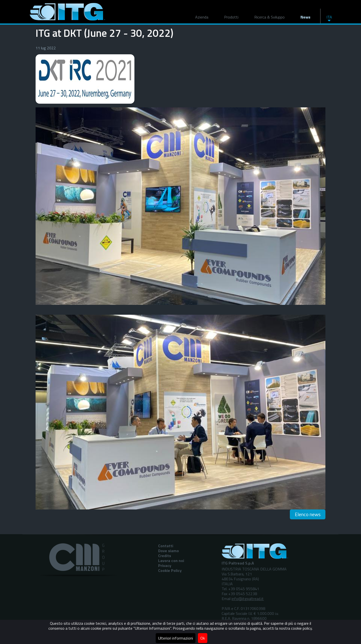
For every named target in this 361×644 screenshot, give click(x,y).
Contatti (166, 546)
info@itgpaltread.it (248, 599)
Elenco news (308, 514)
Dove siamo (169, 551)
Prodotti (231, 17)
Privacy (165, 566)
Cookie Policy (170, 570)
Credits (165, 556)
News (305, 17)
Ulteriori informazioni (176, 638)
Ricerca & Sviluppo (269, 17)
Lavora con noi (171, 561)
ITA (329, 17)
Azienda (202, 17)
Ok (203, 638)
